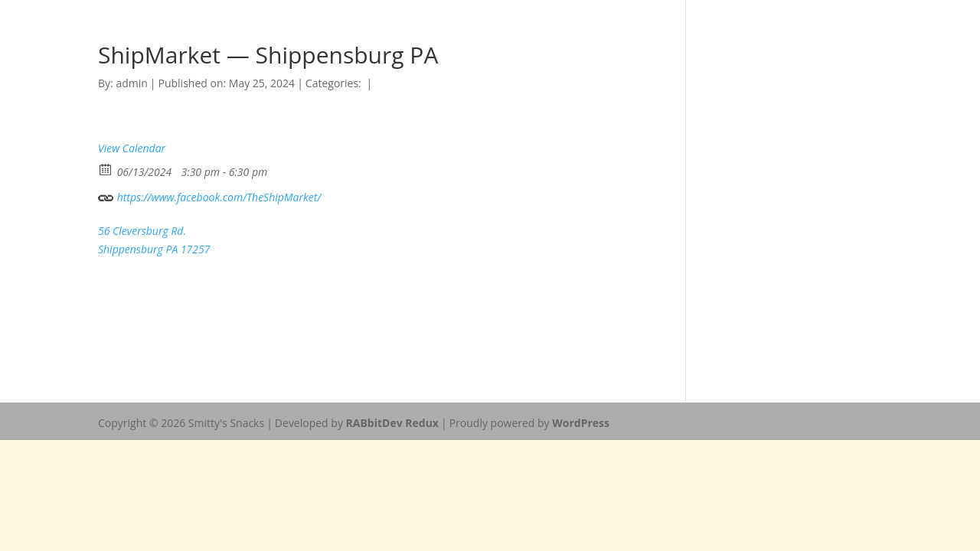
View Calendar (132, 148)
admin (131, 83)
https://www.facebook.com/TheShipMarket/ (209, 196)
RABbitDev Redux (392, 423)
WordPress (581, 423)
